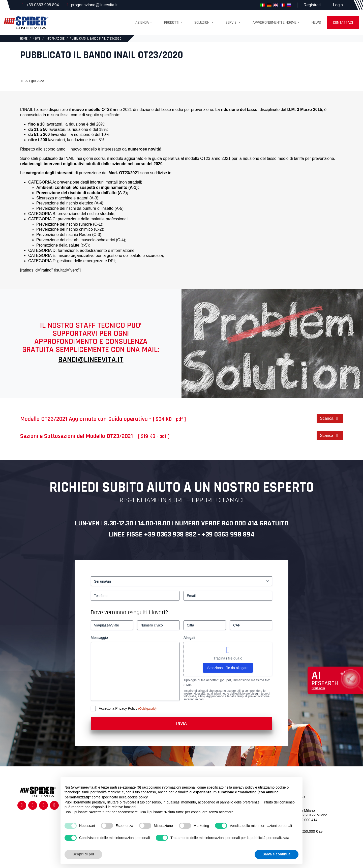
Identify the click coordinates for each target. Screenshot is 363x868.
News (316, 23)
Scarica (330, 418)
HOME (24, 39)
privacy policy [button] (244, 787)
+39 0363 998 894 (42, 5)
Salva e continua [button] (277, 854)
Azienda (142, 23)
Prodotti (172, 23)
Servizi (232, 23)
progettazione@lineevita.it (94, 5)
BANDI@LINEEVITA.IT (91, 360)
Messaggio (99, 638)
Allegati (189, 638)
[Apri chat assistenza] (335, 681)
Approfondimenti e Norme (275, 23)
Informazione (55, 39)
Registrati (312, 5)
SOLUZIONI (202, 23)
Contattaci (343, 23)
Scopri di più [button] (83, 854)
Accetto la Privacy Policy (118, 708)
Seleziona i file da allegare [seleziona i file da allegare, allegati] (228, 668)
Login (338, 5)
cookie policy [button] (138, 797)
